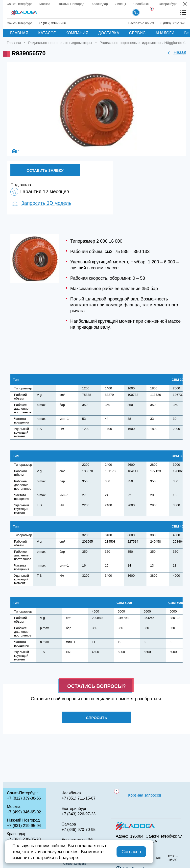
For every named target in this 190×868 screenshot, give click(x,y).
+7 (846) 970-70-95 (79, 830)
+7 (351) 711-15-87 (79, 798)
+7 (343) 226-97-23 (79, 814)
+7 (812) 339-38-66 (52, 23)
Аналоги (165, 33)
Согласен (131, 852)
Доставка (109, 33)
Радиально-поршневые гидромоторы (60, 43)
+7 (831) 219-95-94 (24, 826)
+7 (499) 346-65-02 (24, 812)
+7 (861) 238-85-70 (24, 839)
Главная (19, 33)
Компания (77, 33)
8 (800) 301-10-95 (173, 23)
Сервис (137, 33)
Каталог (47, 33)
